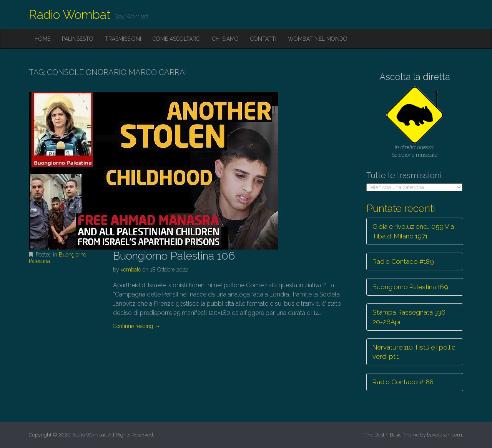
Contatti (263, 39)
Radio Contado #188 (403, 382)
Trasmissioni (123, 39)
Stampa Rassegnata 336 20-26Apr (409, 317)
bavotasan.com (445, 435)
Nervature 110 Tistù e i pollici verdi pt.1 (415, 352)
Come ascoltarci (177, 39)
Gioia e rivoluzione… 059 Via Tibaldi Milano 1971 (413, 231)
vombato (131, 270)
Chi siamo (225, 39)
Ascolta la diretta (415, 77)
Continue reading (136, 326)
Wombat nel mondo (318, 39)
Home (42, 39)
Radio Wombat (70, 14)
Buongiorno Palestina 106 (174, 256)
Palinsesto (78, 39)
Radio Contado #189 (403, 261)
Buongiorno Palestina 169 (410, 287)
